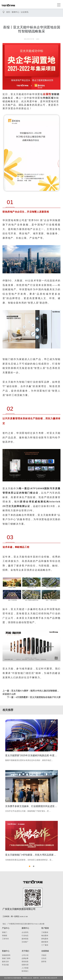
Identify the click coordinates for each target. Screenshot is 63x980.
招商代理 (25, 965)
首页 (8, 12)
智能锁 (5, 936)
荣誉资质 (25, 962)
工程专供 (5, 939)
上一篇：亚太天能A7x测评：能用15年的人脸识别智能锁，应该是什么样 (31, 692)
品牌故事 (25, 958)
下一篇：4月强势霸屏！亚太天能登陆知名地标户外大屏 (34, 697)
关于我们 (25, 951)
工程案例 (45, 932)
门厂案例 (45, 945)
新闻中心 (15, 12)
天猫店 (44, 955)
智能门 (5, 932)
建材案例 (45, 942)
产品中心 (6, 928)
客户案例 (45, 928)
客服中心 (6, 951)
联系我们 (25, 971)
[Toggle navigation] (59, 5)
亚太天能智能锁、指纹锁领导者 (8, 5)
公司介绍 (25, 955)
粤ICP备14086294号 (51, 978)
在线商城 (45, 951)
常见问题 (5, 965)
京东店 (44, 958)
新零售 (44, 962)
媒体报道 (25, 939)
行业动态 (25, 936)
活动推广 (25, 942)
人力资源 (25, 968)
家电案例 (45, 939)
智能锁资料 (6, 955)
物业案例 (45, 936)
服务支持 (5, 962)
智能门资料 (6, 958)
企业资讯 (25, 12)
